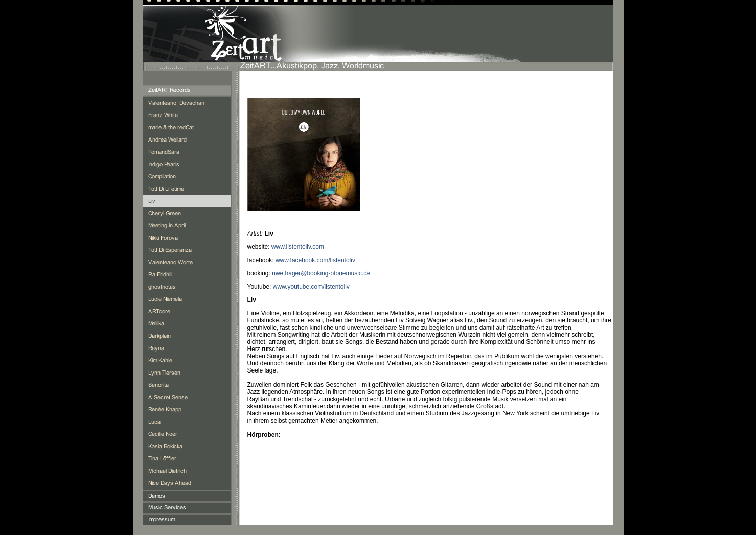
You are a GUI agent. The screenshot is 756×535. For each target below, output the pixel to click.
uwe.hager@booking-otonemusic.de (321, 273)
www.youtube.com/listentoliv (311, 287)
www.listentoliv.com (298, 247)
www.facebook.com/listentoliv (315, 260)
